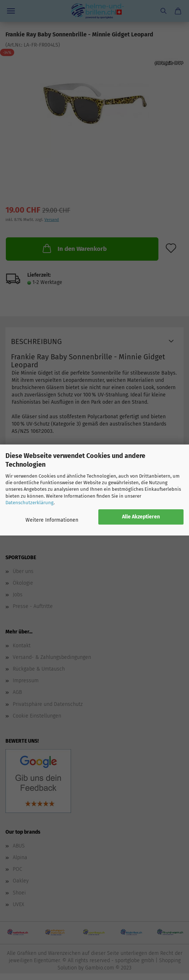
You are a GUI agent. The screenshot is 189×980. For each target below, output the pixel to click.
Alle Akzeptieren (141, 517)
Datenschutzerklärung (29, 503)
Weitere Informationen (52, 520)
